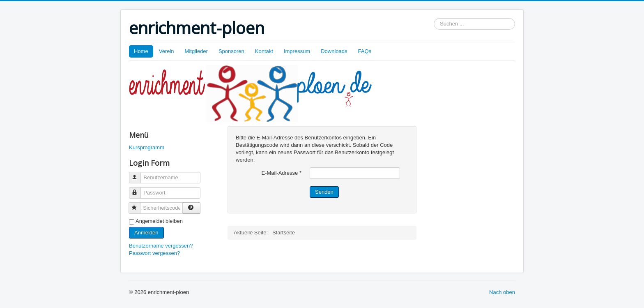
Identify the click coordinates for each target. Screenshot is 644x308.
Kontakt (264, 51)
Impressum (297, 51)
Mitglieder (196, 51)
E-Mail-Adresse (281, 173)
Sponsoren (231, 51)
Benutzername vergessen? (161, 246)
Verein (167, 51)
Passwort (139, 189)
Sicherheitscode (138, 205)
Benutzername (139, 174)
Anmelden (146, 233)
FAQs (365, 51)
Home (141, 51)
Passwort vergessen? (154, 253)
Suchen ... (434, 18)
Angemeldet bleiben (159, 221)
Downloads (334, 51)
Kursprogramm (147, 147)
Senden (324, 192)
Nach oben (502, 292)
